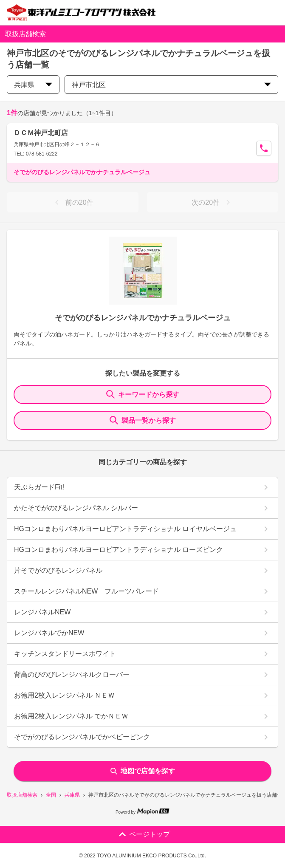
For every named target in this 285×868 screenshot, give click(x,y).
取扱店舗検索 (22, 795)
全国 (51, 795)
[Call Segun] (264, 148)
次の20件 (212, 202)
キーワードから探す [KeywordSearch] (143, 394)
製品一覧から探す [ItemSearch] (143, 420)
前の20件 (73, 202)
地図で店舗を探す (143, 771)
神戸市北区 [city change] (171, 85)
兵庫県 (72, 795)
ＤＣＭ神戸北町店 (41, 133)
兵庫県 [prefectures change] (33, 85)
